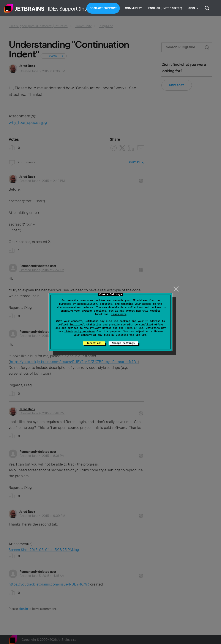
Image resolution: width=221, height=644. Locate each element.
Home (24, 8)
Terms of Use (134, 328)
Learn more (119, 314)
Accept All (94, 343)
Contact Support (103, 8)
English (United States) (165, 8)
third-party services (80, 331)
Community (133, 8)
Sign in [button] (193, 8)
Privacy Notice (101, 328)
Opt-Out (141, 335)
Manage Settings (123, 343)
